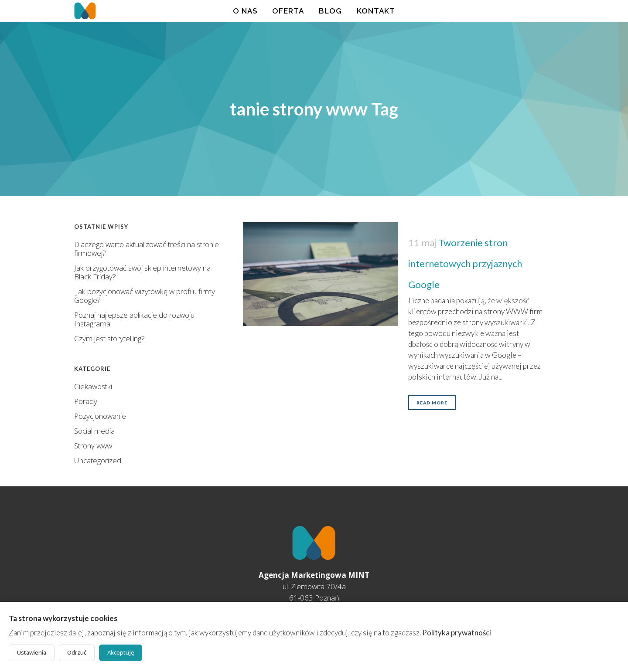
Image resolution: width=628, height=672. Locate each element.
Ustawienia (32, 652)
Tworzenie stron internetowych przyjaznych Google (465, 263)
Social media (94, 431)
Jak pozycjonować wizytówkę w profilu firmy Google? (145, 296)
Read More (432, 403)
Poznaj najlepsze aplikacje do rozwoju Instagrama (134, 319)
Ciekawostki (93, 386)
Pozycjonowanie (100, 416)
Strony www (93, 446)
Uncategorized (98, 460)
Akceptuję (121, 652)
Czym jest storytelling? (109, 338)
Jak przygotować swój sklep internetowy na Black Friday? (142, 272)
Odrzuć (77, 652)
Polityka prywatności (457, 633)
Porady (86, 401)
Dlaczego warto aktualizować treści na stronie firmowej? (147, 249)
